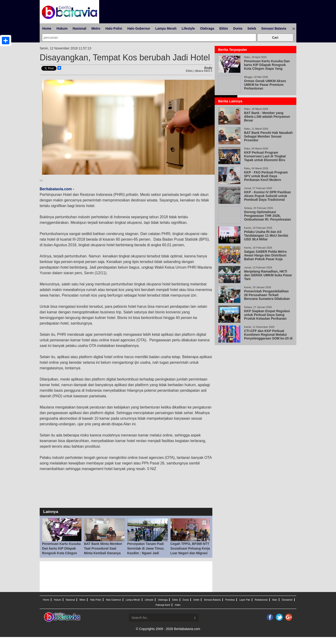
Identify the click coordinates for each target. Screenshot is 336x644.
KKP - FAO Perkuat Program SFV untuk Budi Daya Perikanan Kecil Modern (266, 176)
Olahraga (207, 28)
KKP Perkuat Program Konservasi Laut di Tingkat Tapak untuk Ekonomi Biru (265, 156)
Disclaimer (287, 600)
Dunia (238, 28)
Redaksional (261, 600)
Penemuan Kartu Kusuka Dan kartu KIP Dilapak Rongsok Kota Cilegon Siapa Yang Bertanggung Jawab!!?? (61, 553)
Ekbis (224, 28)
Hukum (62, 28)
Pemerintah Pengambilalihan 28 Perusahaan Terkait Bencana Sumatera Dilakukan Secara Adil (267, 297)
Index (178, 605)
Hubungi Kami (163, 605)
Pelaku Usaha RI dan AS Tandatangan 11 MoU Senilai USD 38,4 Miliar (266, 235)
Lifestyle (188, 28)
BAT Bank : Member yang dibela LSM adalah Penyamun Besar (267, 117)
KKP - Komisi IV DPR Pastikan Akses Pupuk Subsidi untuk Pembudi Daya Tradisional (267, 196)
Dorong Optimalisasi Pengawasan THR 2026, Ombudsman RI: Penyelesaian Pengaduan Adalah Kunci (268, 218)
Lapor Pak (245, 600)
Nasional (79, 28)
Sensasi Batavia (274, 28)
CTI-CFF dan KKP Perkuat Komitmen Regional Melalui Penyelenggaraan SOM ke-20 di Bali (268, 336)
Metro (96, 28)
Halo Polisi (114, 28)
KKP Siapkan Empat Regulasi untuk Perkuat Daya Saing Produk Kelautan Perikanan (267, 315)
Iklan (275, 600)
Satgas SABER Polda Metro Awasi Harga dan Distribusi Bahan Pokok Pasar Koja (265, 255)
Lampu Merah (166, 28)
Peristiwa (230, 600)
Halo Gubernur (139, 28)
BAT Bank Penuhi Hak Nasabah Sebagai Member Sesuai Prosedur (268, 136)
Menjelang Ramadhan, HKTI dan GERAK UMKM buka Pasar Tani (268, 275)
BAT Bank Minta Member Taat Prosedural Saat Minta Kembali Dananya (103, 548)
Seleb (252, 28)
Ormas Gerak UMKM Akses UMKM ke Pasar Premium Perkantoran (265, 85)
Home (47, 28)
